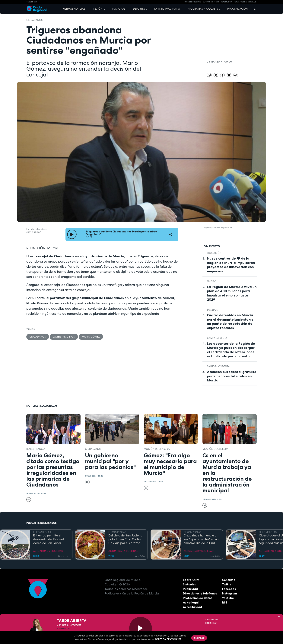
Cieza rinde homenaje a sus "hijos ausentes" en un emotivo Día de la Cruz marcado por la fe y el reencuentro (201, 539)
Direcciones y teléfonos (200, 593)
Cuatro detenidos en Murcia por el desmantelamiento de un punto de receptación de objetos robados (230, 322)
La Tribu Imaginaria (167, 9)
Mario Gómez (91, 337)
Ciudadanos (34, 20)
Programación (237, 9)
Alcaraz (252, 2)
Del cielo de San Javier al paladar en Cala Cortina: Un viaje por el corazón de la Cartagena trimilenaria (126, 539)
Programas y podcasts (203, 9)
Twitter (227, 584)
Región (98, 9)
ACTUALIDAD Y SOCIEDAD (48, 551)
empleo (212, 281)
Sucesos (212, 310)
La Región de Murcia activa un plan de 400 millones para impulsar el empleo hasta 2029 (232, 293)
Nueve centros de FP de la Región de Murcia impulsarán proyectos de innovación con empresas (231, 265)
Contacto (229, 580)
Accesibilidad (192, 607)
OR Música (211, 623)
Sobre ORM (191, 580)
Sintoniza (190, 584)
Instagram (229, 593)
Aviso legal (191, 602)
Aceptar (199, 638)
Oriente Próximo (193, 2)
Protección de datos (198, 598)
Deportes (139, 9)
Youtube (228, 598)
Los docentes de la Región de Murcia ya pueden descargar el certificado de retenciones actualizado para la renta (231, 350)
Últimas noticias (74, 9)
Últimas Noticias (211, 2)
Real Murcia (227, 2)
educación (214, 253)
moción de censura (157, 449)
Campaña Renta (217, 338)
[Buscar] (254, 9)
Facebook (229, 589)
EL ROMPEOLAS (42, 532)
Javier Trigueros (64, 337)
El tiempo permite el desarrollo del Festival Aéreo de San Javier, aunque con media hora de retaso (50, 539)
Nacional (119, 9)
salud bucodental (219, 366)
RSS (225, 602)
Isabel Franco (36, 449)
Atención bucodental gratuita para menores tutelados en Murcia (232, 376)
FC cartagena (240, 2)
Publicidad (190, 589)
